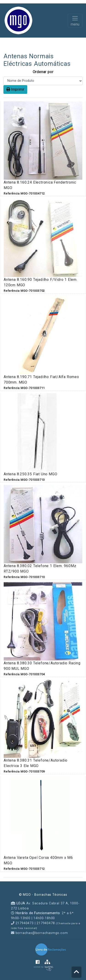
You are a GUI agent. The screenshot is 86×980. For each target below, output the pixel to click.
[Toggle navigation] (75, 20)
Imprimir (15, 89)
